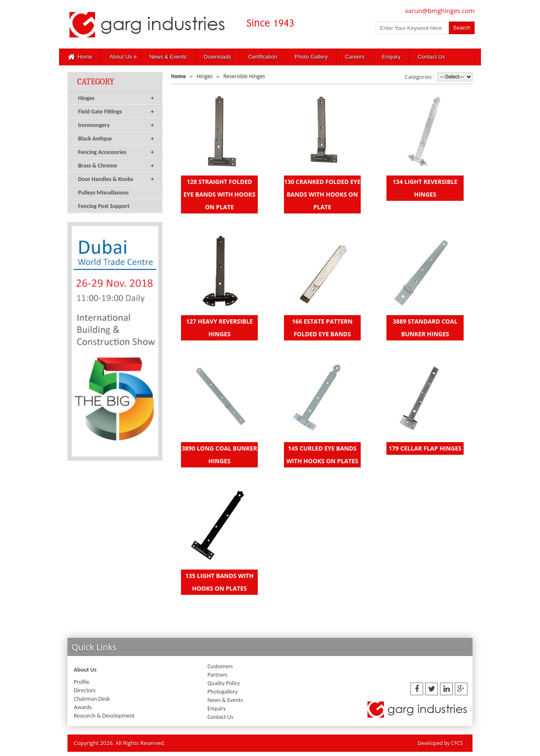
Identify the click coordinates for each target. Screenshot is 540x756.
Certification (263, 57)
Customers (220, 666)
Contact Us (431, 57)
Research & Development (104, 716)
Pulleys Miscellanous (103, 193)
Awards (83, 707)
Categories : (420, 77)
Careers (355, 57)
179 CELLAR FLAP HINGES (425, 448)
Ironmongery (116, 125)
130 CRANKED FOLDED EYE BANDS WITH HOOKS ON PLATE (322, 194)
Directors (85, 690)
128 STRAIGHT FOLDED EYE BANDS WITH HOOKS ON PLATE (220, 194)
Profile (82, 682)
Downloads (217, 57)
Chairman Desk (92, 699)
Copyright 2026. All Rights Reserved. (120, 743)
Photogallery (223, 692)
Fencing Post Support (104, 206)
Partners (218, 675)
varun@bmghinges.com (440, 11)
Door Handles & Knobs (116, 179)
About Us (121, 57)
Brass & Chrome (116, 166)
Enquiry (391, 57)
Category (96, 82)
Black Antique (116, 139)
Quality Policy (224, 683)
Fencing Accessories (116, 152)
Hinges (116, 98)
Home (80, 57)
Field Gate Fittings (116, 112)
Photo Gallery (311, 57)
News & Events (168, 57)
